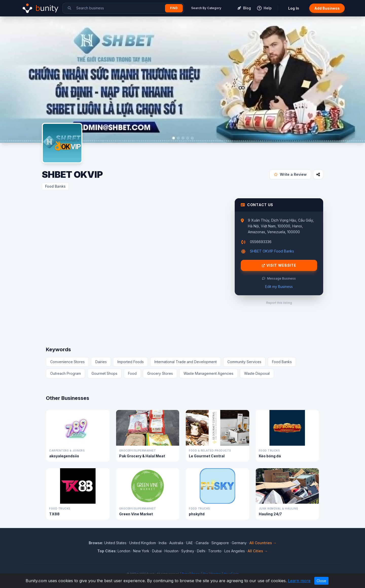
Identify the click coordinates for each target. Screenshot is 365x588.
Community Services (244, 362)
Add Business (327, 8)
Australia (176, 543)
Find (174, 8)
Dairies (101, 362)
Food (132, 373)
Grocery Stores (160, 373)
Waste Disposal (257, 373)
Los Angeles (235, 551)
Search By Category (206, 8)
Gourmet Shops (104, 373)
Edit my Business (279, 287)
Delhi (201, 551)
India (163, 543)
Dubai (157, 551)
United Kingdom (143, 543)
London (124, 551)
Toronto (215, 551)
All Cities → (258, 551)
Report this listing (279, 303)
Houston (171, 551)
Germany (239, 543)
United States (115, 543)
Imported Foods (131, 362)
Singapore (220, 543)
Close (321, 581)
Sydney (188, 551)
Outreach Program (66, 373)
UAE (189, 543)
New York (141, 551)
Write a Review (290, 174)
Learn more (299, 581)
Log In (294, 8)
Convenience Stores (67, 362)
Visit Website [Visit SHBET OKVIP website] (279, 265)
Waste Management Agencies (208, 373)
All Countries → (263, 543)
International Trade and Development (186, 362)
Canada (202, 543)
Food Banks (55, 186)
